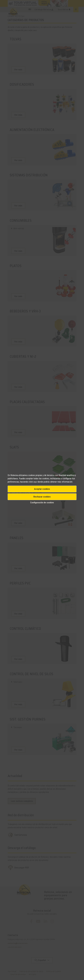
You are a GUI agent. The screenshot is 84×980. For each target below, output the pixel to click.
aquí (35, 482)
